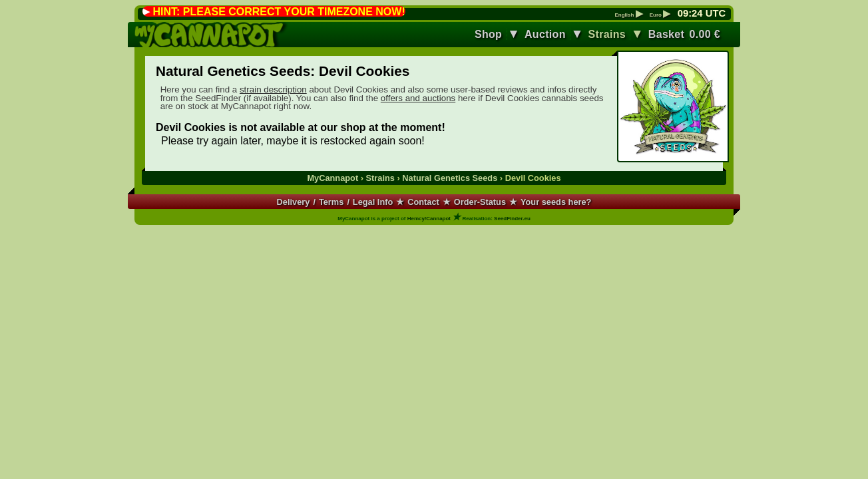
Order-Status (480, 202)
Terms (331, 202)
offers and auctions (418, 98)
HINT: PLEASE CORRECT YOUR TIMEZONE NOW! (279, 12)
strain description (273, 89)
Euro (660, 15)
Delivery (294, 202)
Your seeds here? (556, 202)
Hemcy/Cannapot (429, 219)
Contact (423, 202)
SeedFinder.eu (512, 219)
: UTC (702, 13)
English (628, 15)
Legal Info (373, 202)
